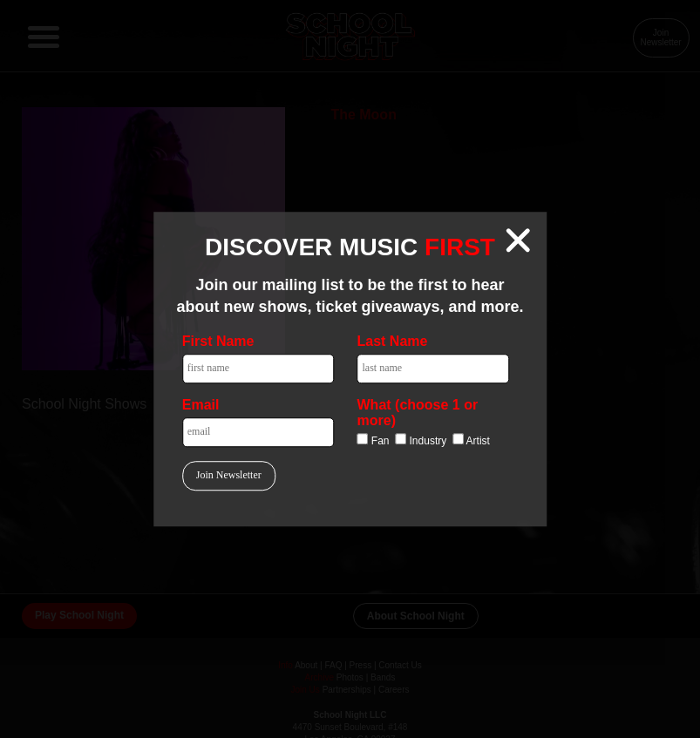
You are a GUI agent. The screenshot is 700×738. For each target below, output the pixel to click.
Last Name (393, 341)
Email (201, 405)
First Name (218, 341)
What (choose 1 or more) (418, 413)
